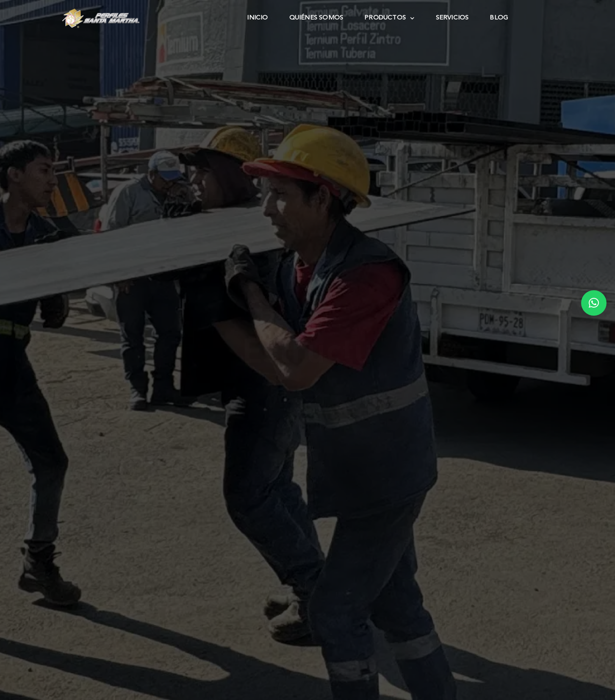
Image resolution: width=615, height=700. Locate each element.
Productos (389, 18)
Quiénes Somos (316, 18)
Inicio (257, 18)
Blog (499, 18)
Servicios (452, 18)
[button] (594, 303)
